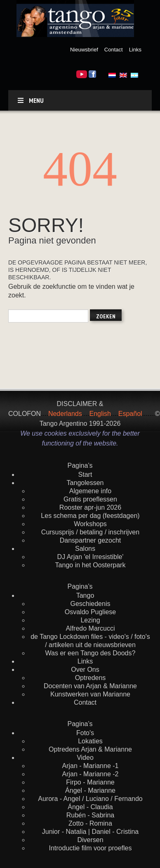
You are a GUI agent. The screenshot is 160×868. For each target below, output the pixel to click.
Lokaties (90, 741)
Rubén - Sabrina (91, 815)
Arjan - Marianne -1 (91, 766)
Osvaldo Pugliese (91, 612)
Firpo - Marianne (90, 782)
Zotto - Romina (90, 823)
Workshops (90, 524)
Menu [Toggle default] (30, 100)
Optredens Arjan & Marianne (90, 749)
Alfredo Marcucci (90, 628)
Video (85, 758)
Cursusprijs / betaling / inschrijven (90, 532)
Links (135, 50)
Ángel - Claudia (90, 807)
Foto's (85, 733)
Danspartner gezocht (91, 540)
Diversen (90, 840)
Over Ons (85, 670)
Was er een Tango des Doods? (91, 653)
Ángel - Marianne (90, 790)
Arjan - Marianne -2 (91, 774)
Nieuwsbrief (84, 50)
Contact (114, 50)
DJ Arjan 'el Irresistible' (91, 557)
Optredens (91, 678)
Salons (85, 549)
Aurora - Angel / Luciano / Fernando (90, 799)
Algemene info (90, 491)
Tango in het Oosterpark (91, 565)
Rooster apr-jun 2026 (90, 507)
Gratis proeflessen (90, 499)
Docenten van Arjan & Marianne (90, 686)
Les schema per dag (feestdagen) (90, 516)
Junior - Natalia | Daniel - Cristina (90, 832)
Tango (85, 595)
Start (85, 475)
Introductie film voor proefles (91, 848)
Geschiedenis (91, 604)
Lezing (90, 620)
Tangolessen (85, 483)
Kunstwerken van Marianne (90, 694)
